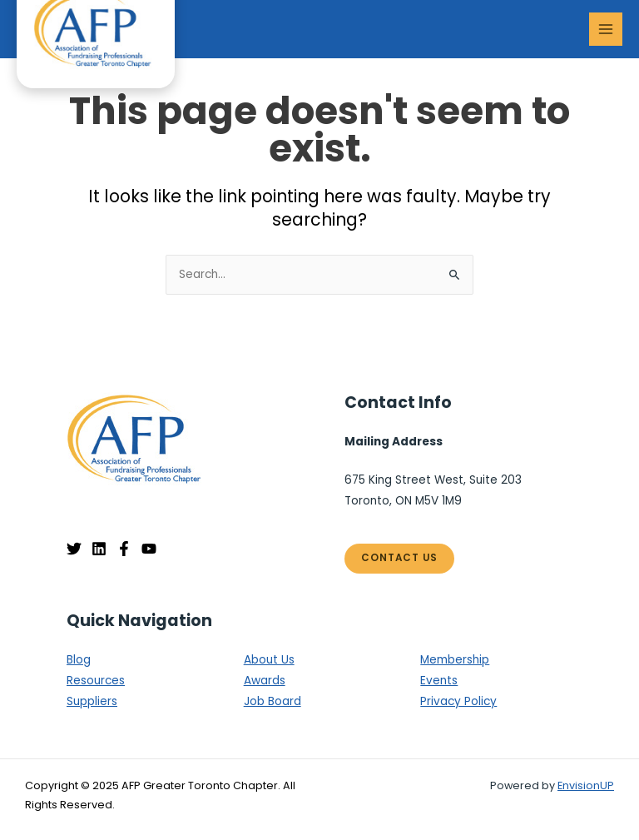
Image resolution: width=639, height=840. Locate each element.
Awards (265, 681)
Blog (79, 660)
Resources (96, 681)
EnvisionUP (586, 785)
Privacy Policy (458, 701)
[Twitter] (74, 549)
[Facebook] (124, 549)
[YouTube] (149, 549)
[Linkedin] (99, 549)
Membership (455, 660)
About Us (269, 660)
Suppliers (92, 701)
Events (439, 681)
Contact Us (399, 558)
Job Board (272, 701)
